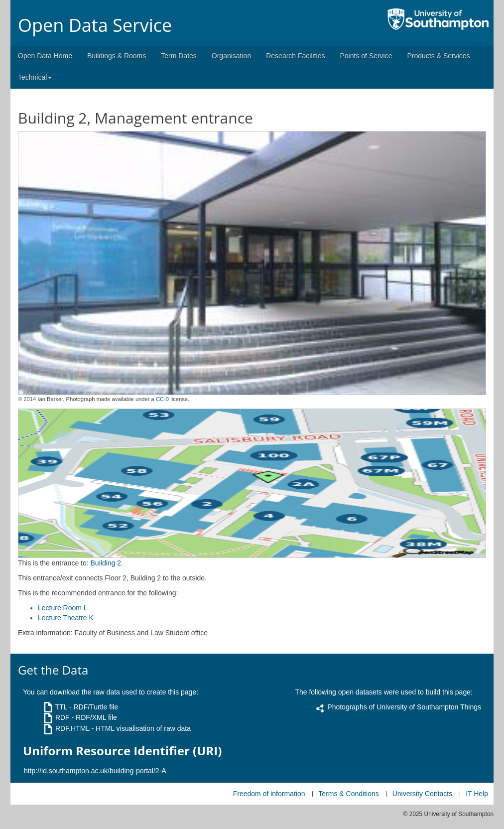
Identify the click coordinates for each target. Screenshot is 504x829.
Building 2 (106, 563)
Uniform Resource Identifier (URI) (122, 751)
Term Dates (179, 56)
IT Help (477, 794)
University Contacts (423, 794)
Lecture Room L (63, 608)
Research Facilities (295, 56)
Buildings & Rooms (117, 56)
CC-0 (162, 399)
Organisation (231, 56)
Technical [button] (35, 77)
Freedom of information (269, 794)
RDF (63, 717)
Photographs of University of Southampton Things (404, 707)
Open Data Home (45, 56)
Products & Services (439, 56)
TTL (61, 707)
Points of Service (366, 56)
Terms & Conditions (348, 794)
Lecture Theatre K (66, 618)
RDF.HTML (72, 728)
